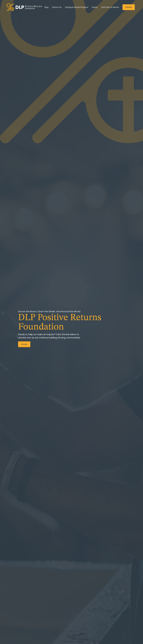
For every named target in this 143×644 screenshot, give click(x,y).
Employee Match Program (77, 7)
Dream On (57, 7)
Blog (46, 7)
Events (95, 7)
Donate (129, 7)
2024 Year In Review (110, 7)
